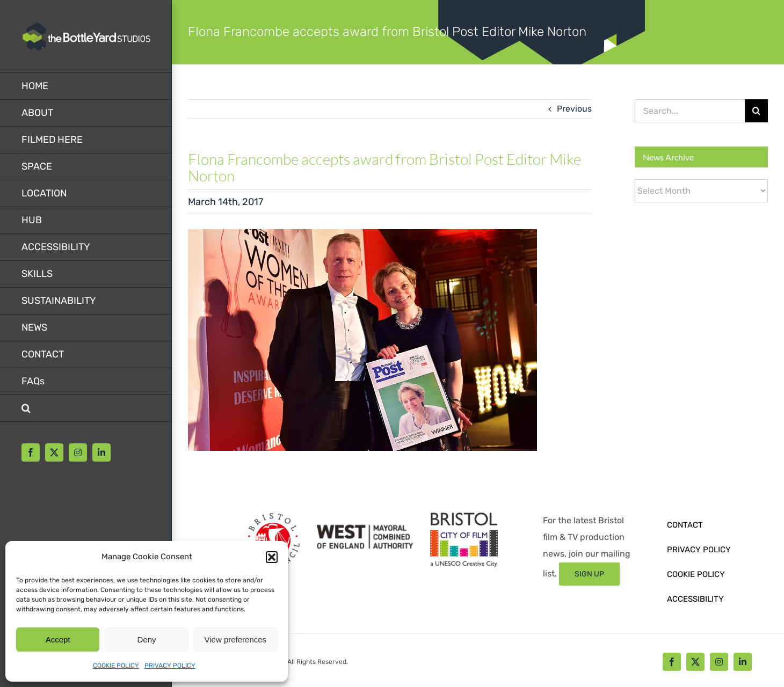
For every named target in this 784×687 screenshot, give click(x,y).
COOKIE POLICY (116, 666)
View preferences (236, 640)
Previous (574, 109)
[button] (272, 557)
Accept (58, 640)
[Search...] (690, 111)
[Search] (756, 111)
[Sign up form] (589, 574)
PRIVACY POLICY (170, 666)
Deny (146, 640)
